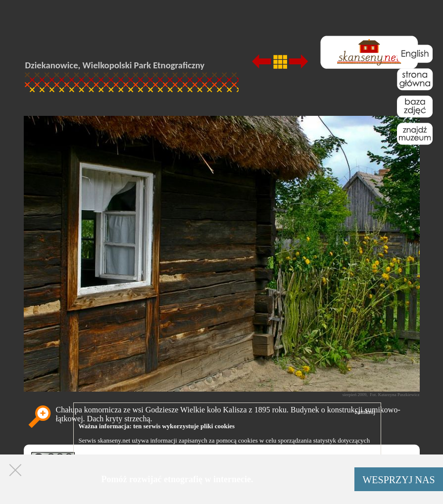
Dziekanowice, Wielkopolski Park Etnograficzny (115, 65)
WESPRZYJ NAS (398, 480)
